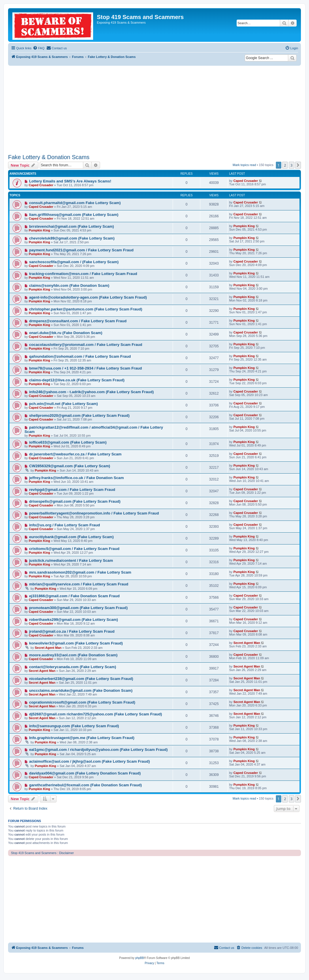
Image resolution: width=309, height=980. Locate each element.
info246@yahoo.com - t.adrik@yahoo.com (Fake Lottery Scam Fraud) (91, 392)
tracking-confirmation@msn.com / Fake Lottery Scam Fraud (83, 274)
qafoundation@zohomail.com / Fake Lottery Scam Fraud (80, 356)
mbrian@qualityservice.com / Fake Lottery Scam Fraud (79, 584)
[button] (298, 165)
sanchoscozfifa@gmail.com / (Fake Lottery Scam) (74, 262)
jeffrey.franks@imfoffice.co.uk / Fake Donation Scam (76, 478)
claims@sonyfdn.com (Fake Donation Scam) (69, 285)
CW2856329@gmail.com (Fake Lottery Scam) (70, 466)
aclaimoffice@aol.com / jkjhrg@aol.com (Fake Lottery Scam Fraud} (90, 761)
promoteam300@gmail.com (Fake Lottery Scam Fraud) (78, 608)
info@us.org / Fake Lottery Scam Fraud (65, 525)
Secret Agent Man (48, 648)
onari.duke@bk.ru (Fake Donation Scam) (66, 333)
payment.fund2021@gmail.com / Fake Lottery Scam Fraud (81, 250)
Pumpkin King (39, 230)
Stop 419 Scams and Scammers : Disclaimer (42, 853)
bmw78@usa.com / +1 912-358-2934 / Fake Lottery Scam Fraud (85, 368)
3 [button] (292, 165)
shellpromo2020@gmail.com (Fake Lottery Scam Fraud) (79, 415)
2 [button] (285, 165)
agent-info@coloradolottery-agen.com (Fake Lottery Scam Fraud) (88, 297)
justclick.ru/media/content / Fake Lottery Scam (71, 560)
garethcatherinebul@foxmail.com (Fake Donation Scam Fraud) (85, 785)
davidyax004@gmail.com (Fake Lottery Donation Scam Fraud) (85, 773)
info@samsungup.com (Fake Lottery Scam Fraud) (74, 726)
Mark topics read (244, 165)
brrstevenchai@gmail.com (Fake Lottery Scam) (71, 226)
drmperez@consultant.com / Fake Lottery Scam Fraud (78, 321)
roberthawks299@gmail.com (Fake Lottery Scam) (74, 620)
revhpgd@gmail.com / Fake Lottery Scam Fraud (72, 490)
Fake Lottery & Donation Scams (49, 157)
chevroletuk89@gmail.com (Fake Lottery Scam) (72, 238)
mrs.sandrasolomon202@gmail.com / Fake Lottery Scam (80, 572)
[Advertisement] (154, 109)
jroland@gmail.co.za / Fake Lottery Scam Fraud (72, 631)
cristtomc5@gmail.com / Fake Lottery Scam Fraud (74, 549)
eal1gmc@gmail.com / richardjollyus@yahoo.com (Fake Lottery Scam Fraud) (98, 750)
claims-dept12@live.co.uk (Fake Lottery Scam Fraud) (77, 380)
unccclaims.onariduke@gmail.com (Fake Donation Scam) (81, 690)
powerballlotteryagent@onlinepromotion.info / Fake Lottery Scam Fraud (94, 513)
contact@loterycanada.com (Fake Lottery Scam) (73, 667)
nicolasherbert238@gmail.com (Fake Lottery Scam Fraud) (81, 679)
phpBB (140, 958)
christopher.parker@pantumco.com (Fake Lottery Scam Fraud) (86, 309)
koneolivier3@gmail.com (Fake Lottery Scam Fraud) (76, 643)
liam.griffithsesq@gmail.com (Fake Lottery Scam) (74, 215)
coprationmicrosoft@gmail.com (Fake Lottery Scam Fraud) (82, 702)
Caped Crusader (41, 185)
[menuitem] (39, 48)
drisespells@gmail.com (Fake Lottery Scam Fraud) (75, 501)
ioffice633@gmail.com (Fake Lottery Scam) (68, 442)
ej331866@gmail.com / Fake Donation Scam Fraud (74, 596)
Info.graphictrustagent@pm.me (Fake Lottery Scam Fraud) (82, 738)
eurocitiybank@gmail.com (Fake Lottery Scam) (71, 537)
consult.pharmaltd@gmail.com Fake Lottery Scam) (75, 203)
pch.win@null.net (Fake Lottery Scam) (64, 404)
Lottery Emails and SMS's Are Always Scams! (70, 181)
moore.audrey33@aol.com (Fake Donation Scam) (73, 655)
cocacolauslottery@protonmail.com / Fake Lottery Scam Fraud (86, 345)
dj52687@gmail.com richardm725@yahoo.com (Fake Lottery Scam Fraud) (96, 714)
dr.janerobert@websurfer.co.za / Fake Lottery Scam (75, 454)
